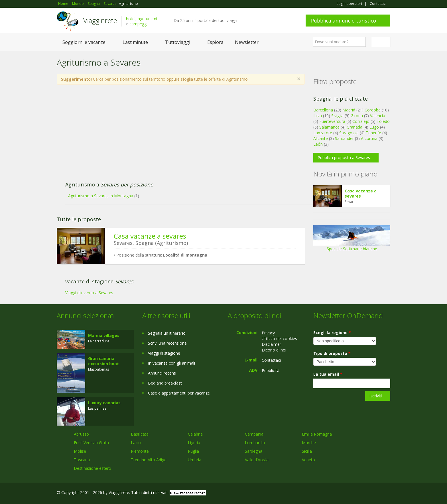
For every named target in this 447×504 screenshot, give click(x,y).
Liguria (194, 443)
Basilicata (140, 434)
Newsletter (247, 42)
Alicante (321, 138)
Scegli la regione (332, 333)
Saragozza (349, 133)
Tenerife (373, 133)
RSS (387, 493)
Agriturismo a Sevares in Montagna (101, 196)
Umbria (195, 460)
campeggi (138, 24)
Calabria (195, 434)
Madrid (349, 110)
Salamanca (329, 127)
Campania (254, 434)
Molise (80, 451)
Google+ (360, 493)
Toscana (82, 460)
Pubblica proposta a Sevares (344, 157)
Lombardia (255, 443)
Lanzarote (323, 133)
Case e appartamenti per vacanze (179, 393)
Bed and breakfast (165, 383)
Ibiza (318, 116)
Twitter (374, 493)
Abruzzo (81, 434)
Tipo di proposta (332, 353)
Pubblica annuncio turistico (344, 21)
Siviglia (337, 116)
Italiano (382, 42)
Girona (357, 116)
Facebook (347, 493)
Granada (354, 127)
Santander (344, 138)
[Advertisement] (175, 136)
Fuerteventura (332, 121)
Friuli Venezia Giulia (91, 443)
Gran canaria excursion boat (103, 361)
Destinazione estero (93, 468)
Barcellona (323, 110)
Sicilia (307, 451)
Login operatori (349, 4)
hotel (131, 19)
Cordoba (373, 110)
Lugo (374, 127)
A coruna (369, 138)
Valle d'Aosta (257, 460)
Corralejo (361, 121)
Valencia (378, 116)
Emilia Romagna (317, 434)
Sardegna (254, 451)
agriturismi (147, 19)
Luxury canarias (104, 403)
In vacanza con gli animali (171, 363)
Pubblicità (271, 370)
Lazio (136, 443)
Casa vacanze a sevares (150, 236)
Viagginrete (100, 20)
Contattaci (378, 4)
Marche (309, 443)
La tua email (328, 374)
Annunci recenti (162, 373)
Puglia (193, 451)
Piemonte (140, 451)
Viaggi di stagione (164, 353)
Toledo (383, 121)
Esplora (215, 42)
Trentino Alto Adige (149, 460)
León (318, 144)
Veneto (308, 460)
